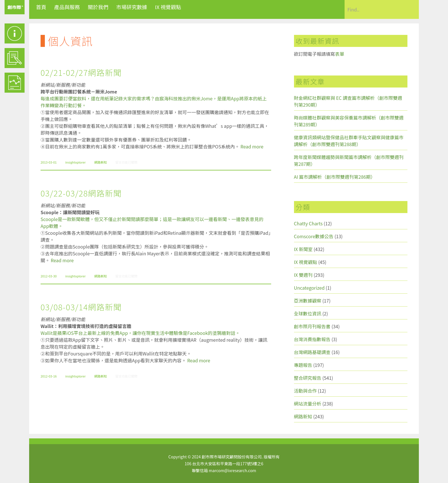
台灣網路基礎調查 (312, 352)
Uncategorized (309, 288)
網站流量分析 (308, 404)
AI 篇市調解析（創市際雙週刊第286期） (335, 177)
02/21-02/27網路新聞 (81, 72)
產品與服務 (67, 7)
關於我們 (98, 7)
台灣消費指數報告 (312, 339)
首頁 (41, 7)
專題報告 (303, 365)
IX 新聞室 (303, 249)
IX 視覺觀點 (168, 7)
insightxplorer (75, 162)
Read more (252, 146)
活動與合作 (305, 391)
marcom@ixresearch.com (233, 470)
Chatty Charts (308, 223)
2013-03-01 (49, 162)
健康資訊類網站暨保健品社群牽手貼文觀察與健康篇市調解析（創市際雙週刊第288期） (349, 141)
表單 (340, 54)
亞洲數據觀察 (308, 301)
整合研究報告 (308, 378)
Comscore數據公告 (314, 236)
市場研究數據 (132, 7)
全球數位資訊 (308, 313)
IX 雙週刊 (303, 275)
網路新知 (101, 162)
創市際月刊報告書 (312, 326)
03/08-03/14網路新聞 (81, 307)
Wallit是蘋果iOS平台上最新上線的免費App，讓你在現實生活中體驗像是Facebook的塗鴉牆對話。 (140, 333)
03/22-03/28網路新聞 (81, 193)
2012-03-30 (49, 276)
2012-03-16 (49, 376)
